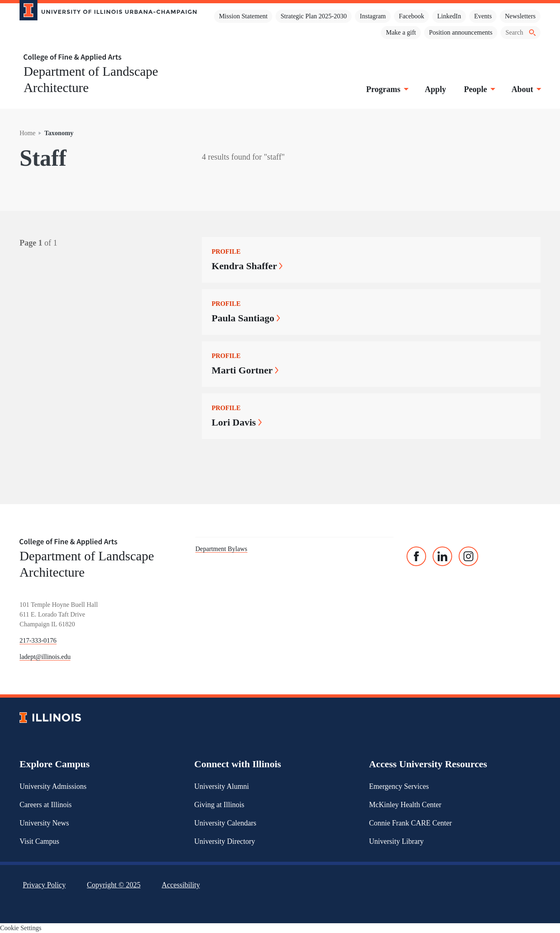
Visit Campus (39, 841)
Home (27, 133)
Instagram (373, 16)
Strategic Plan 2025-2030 (314, 16)
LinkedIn (449, 16)
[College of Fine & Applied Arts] (105, 58)
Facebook (411, 16)
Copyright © (114, 885)
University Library (396, 841)
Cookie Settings (21, 928)
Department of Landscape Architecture (91, 79)
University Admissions (53, 786)
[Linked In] (442, 556)
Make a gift (401, 32)
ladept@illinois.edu (45, 657)
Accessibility (181, 885)
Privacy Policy (44, 885)
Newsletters (520, 16)
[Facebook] (416, 556)
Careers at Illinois (46, 805)
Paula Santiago (246, 318)
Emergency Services (399, 786)
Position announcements (461, 32)
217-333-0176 (38, 640)
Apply (435, 89)
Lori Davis (237, 422)
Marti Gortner (245, 370)
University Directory (224, 841)
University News (44, 823)
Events (483, 16)
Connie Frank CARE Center (410, 823)
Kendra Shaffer (247, 266)
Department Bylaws (221, 549)
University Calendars (225, 823)
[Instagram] (468, 556)
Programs (387, 89)
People (479, 89)
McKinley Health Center (405, 805)
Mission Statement (243, 16)
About (526, 89)
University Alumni (222, 786)
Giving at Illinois (219, 805)
